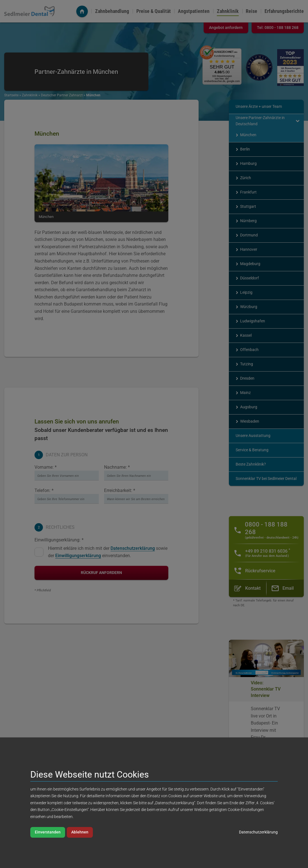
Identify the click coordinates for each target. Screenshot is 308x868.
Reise (251, 11)
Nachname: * (117, 467)
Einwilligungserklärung (78, 556)
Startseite (11, 95)
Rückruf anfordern (101, 573)
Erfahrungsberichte (284, 11)
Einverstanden (48, 832)
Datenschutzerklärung (133, 548)
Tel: (278, 28)
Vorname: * (46, 467)
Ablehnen (80, 832)
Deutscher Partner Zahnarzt (62, 95)
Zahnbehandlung (112, 11)
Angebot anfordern (226, 28)
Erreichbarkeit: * (120, 490)
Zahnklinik (228, 11)
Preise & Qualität (154, 11)
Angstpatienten (194, 11)
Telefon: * (44, 490)
